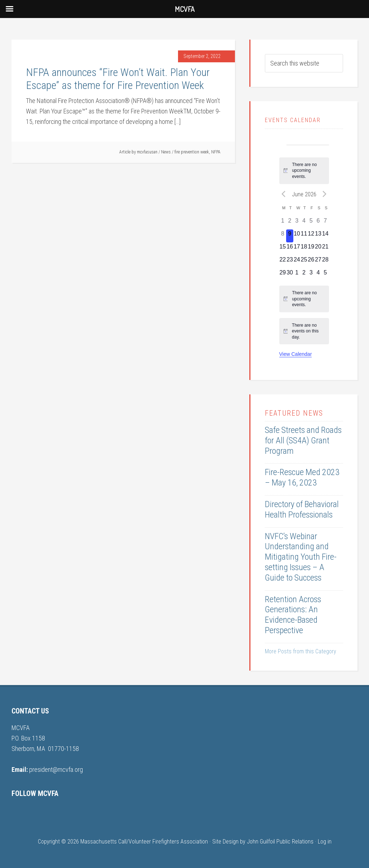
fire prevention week (192, 152)
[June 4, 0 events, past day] (304, 223)
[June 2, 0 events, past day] (290, 223)
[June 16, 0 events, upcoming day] (290, 249)
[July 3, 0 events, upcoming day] (311, 275)
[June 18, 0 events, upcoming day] (304, 249)
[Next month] (325, 194)
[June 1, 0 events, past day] (283, 223)
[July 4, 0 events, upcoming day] (318, 275)
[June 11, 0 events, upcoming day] (304, 236)
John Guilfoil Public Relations (280, 842)
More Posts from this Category (301, 651)
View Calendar (296, 354)
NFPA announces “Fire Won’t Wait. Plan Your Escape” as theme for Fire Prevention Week (118, 79)
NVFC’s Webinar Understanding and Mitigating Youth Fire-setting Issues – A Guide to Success (301, 557)
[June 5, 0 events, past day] (311, 223)
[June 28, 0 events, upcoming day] (325, 262)
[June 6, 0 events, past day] (318, 223)
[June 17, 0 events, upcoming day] (297, 249)
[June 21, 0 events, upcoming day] (325, 249)
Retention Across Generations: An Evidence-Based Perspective (293, 615)
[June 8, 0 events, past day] (283, 236)
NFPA (216, 152)
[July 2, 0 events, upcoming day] (304, 275)
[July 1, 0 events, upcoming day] (297, 275)
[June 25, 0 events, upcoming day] (304, 262)
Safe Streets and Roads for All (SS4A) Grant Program (303, 440)
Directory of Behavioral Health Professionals (302, 509)
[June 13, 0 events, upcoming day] (318, 236)
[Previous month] (284, 194)
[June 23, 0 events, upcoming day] (290, 262)
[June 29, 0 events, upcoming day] (283, 275)
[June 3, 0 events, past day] (297, 223)
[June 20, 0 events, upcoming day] (318, 249)
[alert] (304, 171)
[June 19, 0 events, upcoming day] (311, 249)
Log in (325, 842)
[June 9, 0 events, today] (290, 236)
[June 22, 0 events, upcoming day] (283, 262)
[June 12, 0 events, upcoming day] (311, 236)
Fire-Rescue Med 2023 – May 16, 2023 (302, 477)
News (166, 152)
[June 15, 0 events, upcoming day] (283, 249)
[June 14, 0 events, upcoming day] (325, 236)
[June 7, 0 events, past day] (325, 223)
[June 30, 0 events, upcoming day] (290, 275)
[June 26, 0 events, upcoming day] (311, 262)
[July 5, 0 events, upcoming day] (325, 275)
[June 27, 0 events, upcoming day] (318, 262)
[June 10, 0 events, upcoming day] (297, 236)
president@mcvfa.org (56, 769)
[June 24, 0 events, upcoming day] (297, 262)
